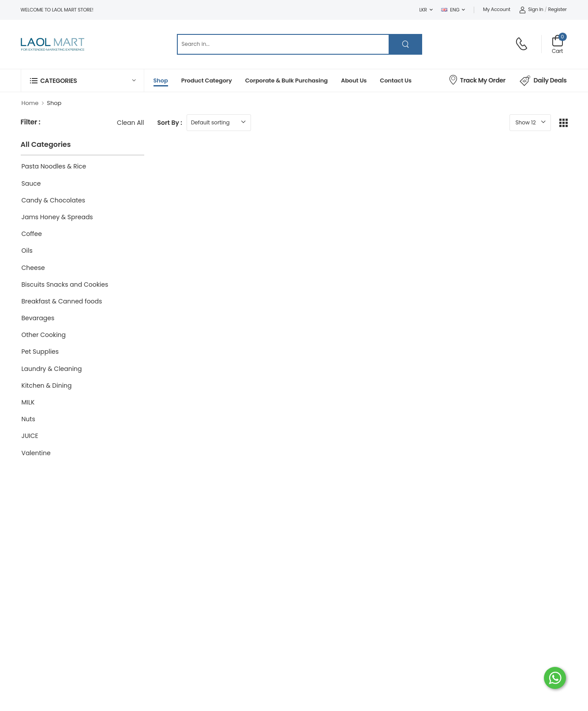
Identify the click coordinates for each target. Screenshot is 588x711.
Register (558, 9)
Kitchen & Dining (47, 385)
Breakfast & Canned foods (62, 301)
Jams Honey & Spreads (57, 217)
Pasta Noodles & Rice (54, 166)
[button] (82, 80)
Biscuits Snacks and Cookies (65, 284)
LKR (423, 10)
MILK (28, 402)
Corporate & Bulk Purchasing (287, 80)
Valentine (36, 453)
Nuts (28, 419)
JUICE (30, 436)
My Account (497, 9)
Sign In (531, 9)
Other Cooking (44, 335)
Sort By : (170, 123)
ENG (450, 10)
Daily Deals (543, 81)
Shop (161, 80)
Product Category (207, 80)
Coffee (32, 234)
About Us (354, 80)
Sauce (31, 183)
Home (30, 103)
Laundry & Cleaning (52, 369)
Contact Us (396, 80)
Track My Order (477, 80)
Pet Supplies (40, 352)
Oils (27, 251)
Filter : (31, 122)
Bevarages (38, 318)
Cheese (33, 268)
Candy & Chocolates (54, 200)
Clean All (130, 123)
